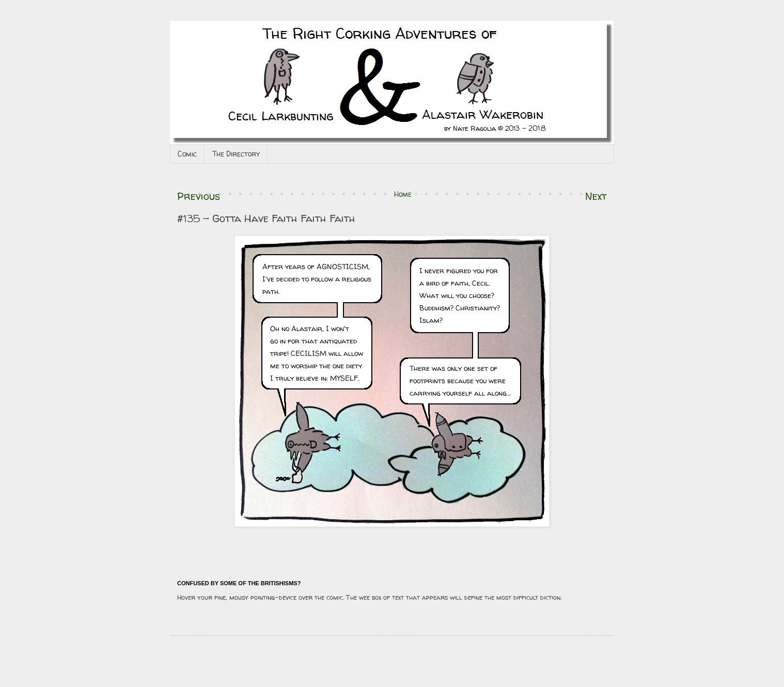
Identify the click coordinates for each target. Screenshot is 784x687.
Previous (199, 196)
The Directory (236, 154)
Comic (187, 154)
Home (403, 194)
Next (596, 196)
